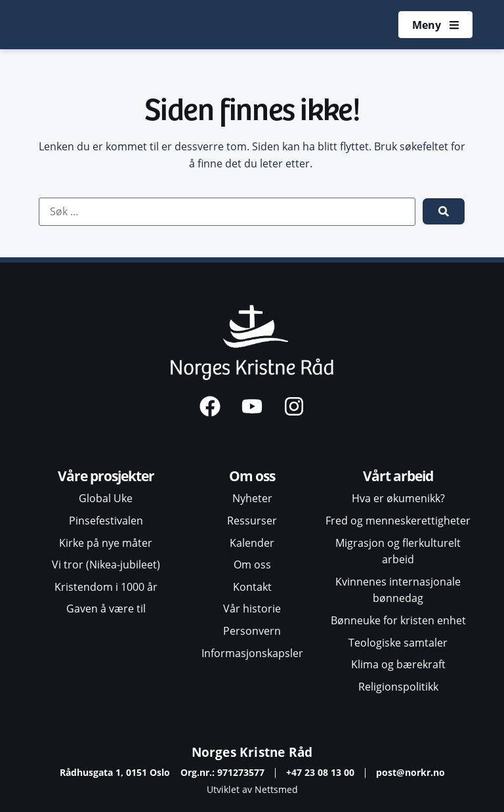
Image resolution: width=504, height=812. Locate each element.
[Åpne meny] (435, 25)
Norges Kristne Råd (252, 752)
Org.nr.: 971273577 (222, 772)
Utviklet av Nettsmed (252, 789)
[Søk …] (227, 212)
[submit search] (444, 211)
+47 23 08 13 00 (320, 772)
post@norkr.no (410, 772)
